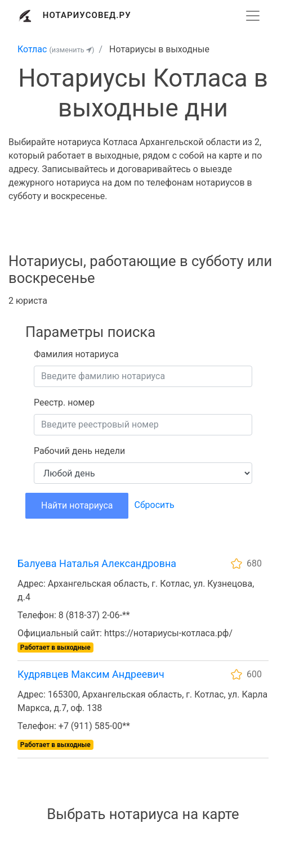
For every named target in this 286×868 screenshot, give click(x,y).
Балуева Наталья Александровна (97, 563)
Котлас (32, 49)
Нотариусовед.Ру (87, 15)
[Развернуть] (253, 16)
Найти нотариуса (77, 505)
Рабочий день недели (79, 451)
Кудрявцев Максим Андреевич (91, 674)
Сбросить (154, 505)
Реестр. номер (64, 402)
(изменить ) (71, 50)
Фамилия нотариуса (76, 354)
